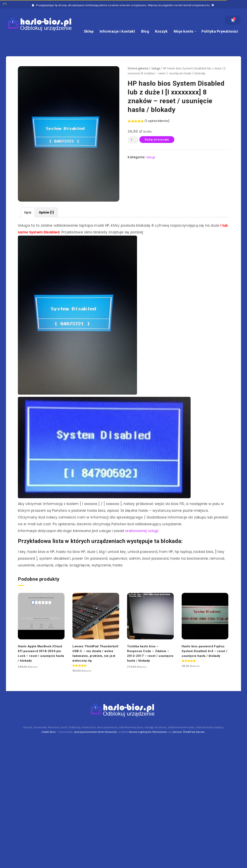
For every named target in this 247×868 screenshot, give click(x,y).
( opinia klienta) (157, 121)
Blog (145, 31)
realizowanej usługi (142, 531)
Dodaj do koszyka (157, 140)
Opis (28, 212)
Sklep (89, 31)
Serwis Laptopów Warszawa (148, 732)
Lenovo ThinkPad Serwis (189, 732)
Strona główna (138, 68)
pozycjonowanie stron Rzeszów (96, 732)
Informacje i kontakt (117, 31)
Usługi (156, 68)
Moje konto (184, 31)
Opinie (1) (46, 212)
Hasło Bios (49, 732)
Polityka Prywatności (220, 31)
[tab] (28, 212)
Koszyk (161, 31)
